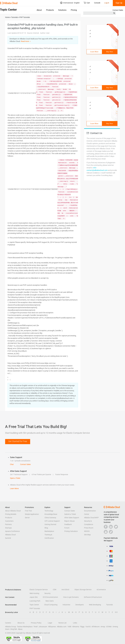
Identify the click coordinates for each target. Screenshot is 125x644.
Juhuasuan (43, 627)
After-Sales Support (72, 518)
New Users (50, 601)
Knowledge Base (51, 514)
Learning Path (35, 601)
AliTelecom (96, 627)
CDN (55, 590)
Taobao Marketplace (25, 627)
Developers (80, 605)
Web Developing (95, 605)
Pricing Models (11, 514)
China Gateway (50, 518)
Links (75, 623)
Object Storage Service (83, 590)
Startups (8, 528)
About (39, 10)
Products (50, 10)
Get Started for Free (18, 441)
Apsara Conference (12, 531)
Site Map (87, 535)
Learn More (94, 52)
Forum (67, 528)
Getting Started (50, 524)
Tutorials (109, 605)
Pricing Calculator (71, 531)
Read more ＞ (26, 41)
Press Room (89, 528)
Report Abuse (69, 521)
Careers (8, 623)
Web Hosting (34, 593)
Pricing (74, 10)
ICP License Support (52, 521)
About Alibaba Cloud (13, 511)
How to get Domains (71, 597)
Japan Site (34, 597)
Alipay (20, 629)
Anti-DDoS (65, 590)
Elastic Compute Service (39, 590)
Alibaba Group (11, 627)
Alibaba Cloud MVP (91, 518)
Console (97, 3)
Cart (87, 3)
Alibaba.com (62, 627)
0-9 (116, 612)
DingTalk (14, 629)
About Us (21, 623)
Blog (46, 528)
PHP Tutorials (35, 608)
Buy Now (110, 52)
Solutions (62, 10)
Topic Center (34, 605)
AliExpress (52, 627)
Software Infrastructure (93, 597)
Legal (50, 623)
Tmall (35, 627)
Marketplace (49, 531)
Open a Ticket (15, 478)
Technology (49, 511)
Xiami (7, 629)
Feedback (68, 524)
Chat (12, 464)
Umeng (115, 627)
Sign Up (119, 3)
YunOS (88, 627)
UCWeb (109, 627)
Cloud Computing (51, 605)
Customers (9, 521)
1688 (69, 627)
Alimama (76, 627)
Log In (107, 3)
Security (47, 593)
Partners (8, 524)
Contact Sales (118, 10)
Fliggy (82, 627)
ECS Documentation (50, 597)
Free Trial (28, 511)
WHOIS (87, 531)
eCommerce (101, 590)
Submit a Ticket (70, 514)
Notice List (62, 623)
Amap (103, 627)
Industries (66, 605)
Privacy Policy (36, 623)
